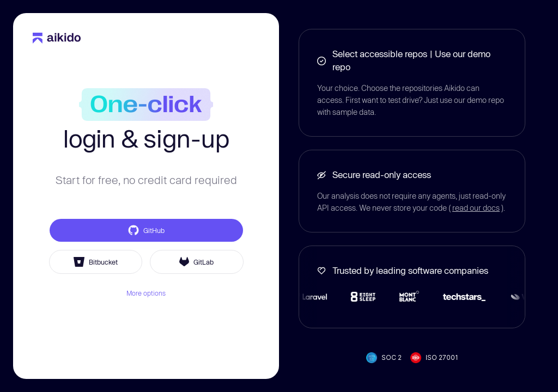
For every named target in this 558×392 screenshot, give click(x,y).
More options (146, 293)
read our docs (476, 208)
